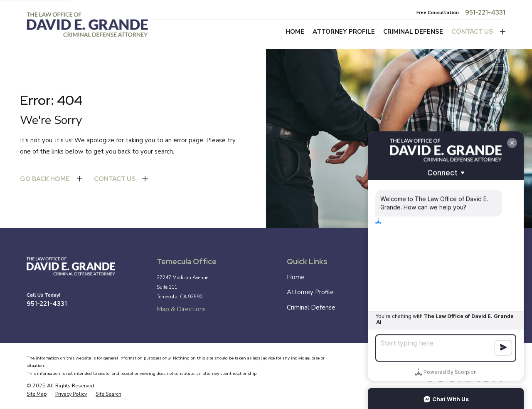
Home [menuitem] (295, 32)
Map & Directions (181, 309)
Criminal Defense (311, 307)
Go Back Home (45, 179)
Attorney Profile (310, 292)
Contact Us (472, 32)
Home (296, 277)
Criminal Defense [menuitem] (413, 32)
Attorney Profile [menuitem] (344, 32)
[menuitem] (37, 394)
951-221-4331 (485, 13)
